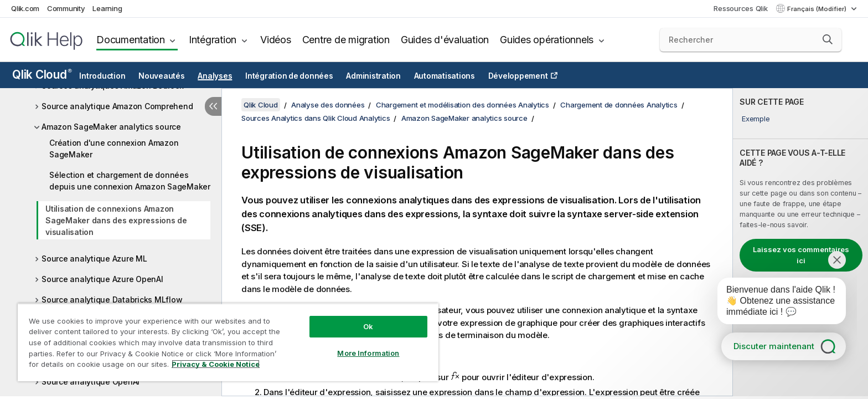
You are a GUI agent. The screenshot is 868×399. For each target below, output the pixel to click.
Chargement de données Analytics (619, 105)
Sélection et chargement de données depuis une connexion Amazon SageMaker (130, 181)
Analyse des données (328, 105)
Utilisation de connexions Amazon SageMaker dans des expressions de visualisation (116, 220)
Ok (368, 326)
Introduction (102, 76)
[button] (828, 39)
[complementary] (800, 242)
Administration (373, 76)
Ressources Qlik (740, 8)
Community (66, 8)
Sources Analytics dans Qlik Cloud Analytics (316, 118)
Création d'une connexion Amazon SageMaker (114, 149)
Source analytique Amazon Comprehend (117, 106)
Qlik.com (25, 8)
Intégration (213, 40)
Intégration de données (289, 76)
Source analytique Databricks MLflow (112, 300)
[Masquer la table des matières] (213, 106)
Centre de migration (346, 40)
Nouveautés (162, 76)
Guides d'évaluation (445, 40)
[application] (774, 303)
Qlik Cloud (42, 75)
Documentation (131, 40)
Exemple (756, 119)
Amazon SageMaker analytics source (111, 127)
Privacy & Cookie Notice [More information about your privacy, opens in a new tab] (216, 364)
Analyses (215, 76)
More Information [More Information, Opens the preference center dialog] (368, 353)
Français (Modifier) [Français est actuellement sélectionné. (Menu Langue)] (818, 9)
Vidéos (276, 40)
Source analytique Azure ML (94, 259)
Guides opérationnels (547, 40)
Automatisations (445, 76)
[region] (228, 342)
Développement (518, 76)
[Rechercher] (751, 40)
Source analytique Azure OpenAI (102, 279)
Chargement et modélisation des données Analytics (463, 105)
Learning (107, 8)
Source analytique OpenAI (91, 382)
